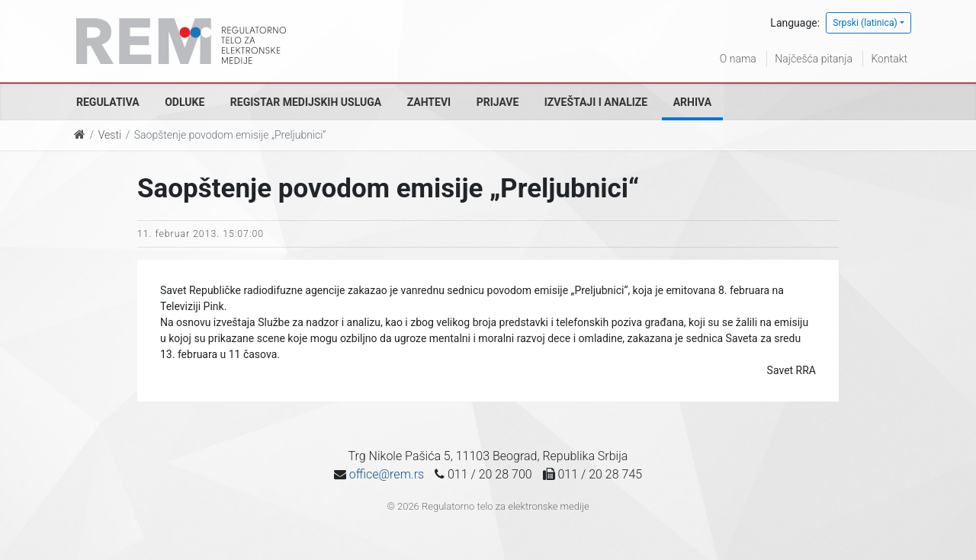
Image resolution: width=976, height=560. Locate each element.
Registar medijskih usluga (306, 102)
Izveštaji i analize (596, 102)
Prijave (498, 102)
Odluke (185, 102)
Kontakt (889, 59)
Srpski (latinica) (865, 23)
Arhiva (692, 102)
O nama (738, 59)
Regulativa (108, 102)
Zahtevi (429, 102)
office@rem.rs (387, 474)
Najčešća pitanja (814, 59)
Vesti (110, 135)
